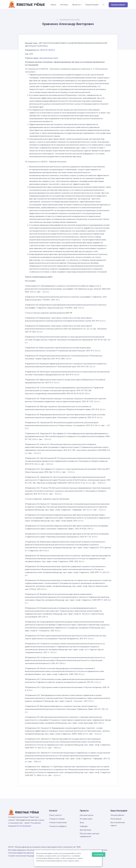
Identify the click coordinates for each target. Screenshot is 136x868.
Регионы (64, 5)
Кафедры (84, 826)
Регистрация (116, 819)
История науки (86, 819)
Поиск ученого (55, 815)
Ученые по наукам (57, 819)
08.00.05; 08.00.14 (48, 50)
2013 (31, 54)
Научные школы (87, 815)
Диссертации (85, 830)
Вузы (82, 822)
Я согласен (99, 855)
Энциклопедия (92, 5)
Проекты (76, 5)
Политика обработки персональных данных (27, 853)
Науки (53, 5)
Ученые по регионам (58, 822)
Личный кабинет (118, 5)
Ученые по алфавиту (58, 826)
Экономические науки (70, 20)
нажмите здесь (74, 861)
